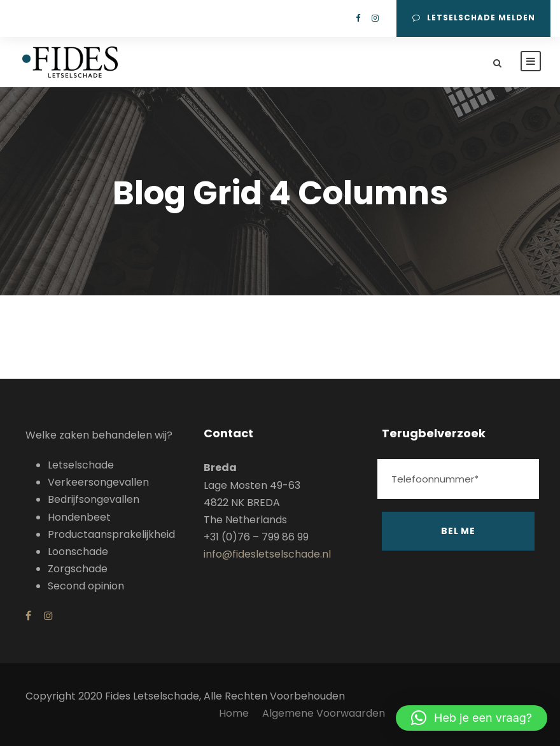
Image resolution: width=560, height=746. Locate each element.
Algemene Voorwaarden (325, 713)
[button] (472, 718)
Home (234, 713)
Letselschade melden (474, 18)
